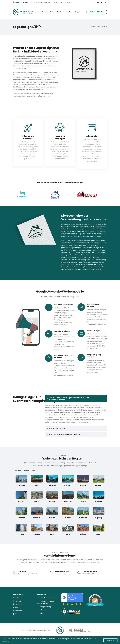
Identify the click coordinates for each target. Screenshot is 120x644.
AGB (71, 629)
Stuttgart (99, 485)
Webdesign (44, 12)
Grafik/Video (59, 12)
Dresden (83, 485)
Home (36, 12)
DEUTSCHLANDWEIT (22, 471)
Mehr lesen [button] (6, 641)
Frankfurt (68, 485)
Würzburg (52, 501)
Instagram (19, 601)
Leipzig (37, 501)
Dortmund (83, 518)
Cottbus (21, 534)
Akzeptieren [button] (110, 640)
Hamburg (21, 485)
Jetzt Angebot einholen (48, 598)
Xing (16, 607)
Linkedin (18, 614)
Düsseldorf (99, 501)
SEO (51, 12)
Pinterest (18, 611)
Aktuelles (43, 610)
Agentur (68, 12)
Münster (52, 518)
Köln (37, 485)
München (52, 485)
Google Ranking (45, 607)
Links (41, 613)
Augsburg (99, 518)
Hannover (37, 518)
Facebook (19, 604)
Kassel (99, 534)
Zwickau (83, 534)
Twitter (18, 598)
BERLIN (35, 471)
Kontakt (37, 26)
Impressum (79, 629)
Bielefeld (37, 534)
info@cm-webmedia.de (41, 3)
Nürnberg (21, 501)
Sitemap (91, 631)
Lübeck (83, 501)
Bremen (68, 518)
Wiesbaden (68, 501)
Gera (68, 534)
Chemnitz (21, 518)
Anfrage (76, 12)
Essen (52, 534)
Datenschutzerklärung (77, 631)
